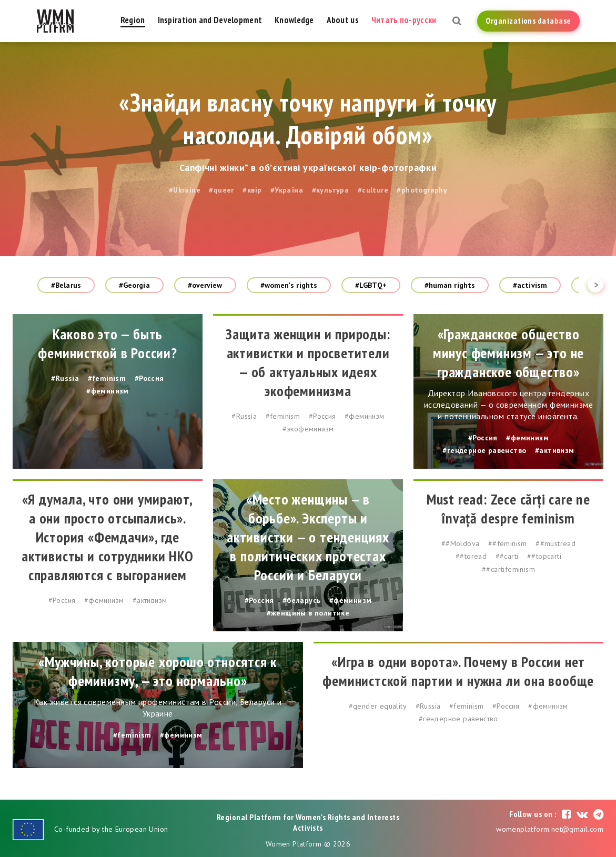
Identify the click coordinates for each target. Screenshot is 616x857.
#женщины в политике (308, 613)
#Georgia (134, 285)
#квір (252, 190)
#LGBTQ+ (371, 285)
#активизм (555, 450)
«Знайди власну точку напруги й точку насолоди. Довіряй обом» (308, 118)
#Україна (287, 190)
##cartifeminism (508, 569)
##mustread (556, 543)
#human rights (450, 285)
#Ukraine (185, 190)
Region (133, 20)
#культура (331, 190)
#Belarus (66, 285)
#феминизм (108, 391)
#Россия (149, 378)
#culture (373, 190)
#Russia (65, 378)
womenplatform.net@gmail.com (550, 829)
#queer (221, 190)
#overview (205, 285)
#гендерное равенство (484, 450)
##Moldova (461, 543)
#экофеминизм (308, 429)
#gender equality (378, 706)
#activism (530, 285)
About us (343, 20)
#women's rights (289, 285)
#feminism (107, 378)
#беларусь (302, 600)
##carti (507, 556)
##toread (471, 556)
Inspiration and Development (210, 20)
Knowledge (294, 20)
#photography (422, 190)
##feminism (508, 543)
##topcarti (544, 556)
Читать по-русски (404, 20)
